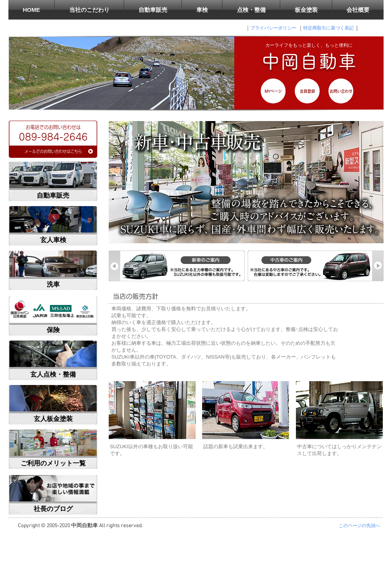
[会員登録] (307, 91)
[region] (53, 139)
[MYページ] (273, 91)
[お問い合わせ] (341, 91)
